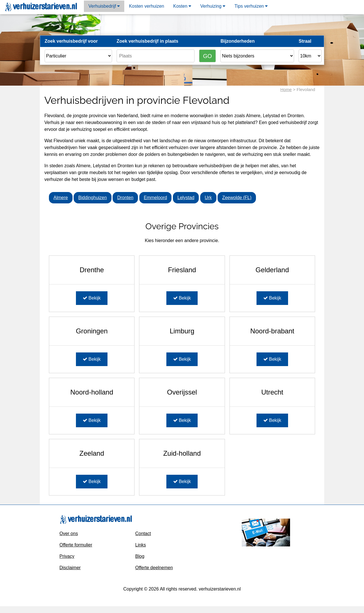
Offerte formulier (76, 545)
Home (286, 89)
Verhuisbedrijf (104, 6)
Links (141, 545)
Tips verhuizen (251, 6)
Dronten (125, 198)
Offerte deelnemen (154, 568)
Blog (140, 556)
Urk (208, 198)
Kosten (182, 6)
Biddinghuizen (93, 198)
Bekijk (92, 298)
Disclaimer (70, 568)
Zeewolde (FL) (237, 198)
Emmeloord (156, 198)
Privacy (67, 556)
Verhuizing (213, 6)
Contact (143, 533)
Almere (61, 198)
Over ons (69, 533)
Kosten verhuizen (146, 6)
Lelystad (186, 198)
